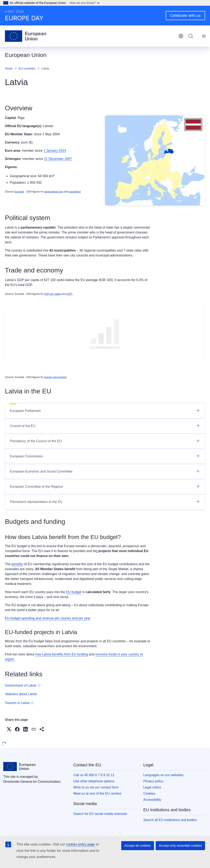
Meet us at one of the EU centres (97, 793)
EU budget (74, 592)
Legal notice (152, 787)
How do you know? (85, 3)
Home (9, 68)
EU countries (27, 68)
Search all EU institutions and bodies (170, 820)
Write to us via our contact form (96, 787)
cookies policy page (80, 844)
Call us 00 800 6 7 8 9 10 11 (94, 775)
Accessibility (152, 800)
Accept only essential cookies (180, 846)
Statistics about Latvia (21, 694)
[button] (9, 729)
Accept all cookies (138, 846)
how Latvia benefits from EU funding (62, 654)
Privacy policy (153, 781)
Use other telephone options (94, 781)
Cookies (149, 793)
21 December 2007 (58, 159)
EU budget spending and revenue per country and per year (48, 618)
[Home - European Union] (26, 36)
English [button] (181, 36)
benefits (17, 564)
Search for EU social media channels (100, 814)
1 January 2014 (55, 151)
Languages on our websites (163, 775)
